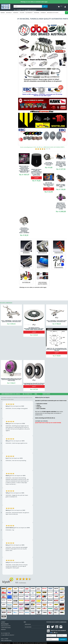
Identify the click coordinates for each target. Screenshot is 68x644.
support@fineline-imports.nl (8, 635)
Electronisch (29, 13)
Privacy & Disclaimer (43, 643)
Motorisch (9, 13)
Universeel (37, 13)
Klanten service (28, 624)
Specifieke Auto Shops (53, 13)
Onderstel (16, 13)
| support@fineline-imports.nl (30, 10)
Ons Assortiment (28, 627)
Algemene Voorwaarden (5, 643)
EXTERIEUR (43, 13)
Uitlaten (22, 13)
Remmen (3, 13)
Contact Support (45, 394)
